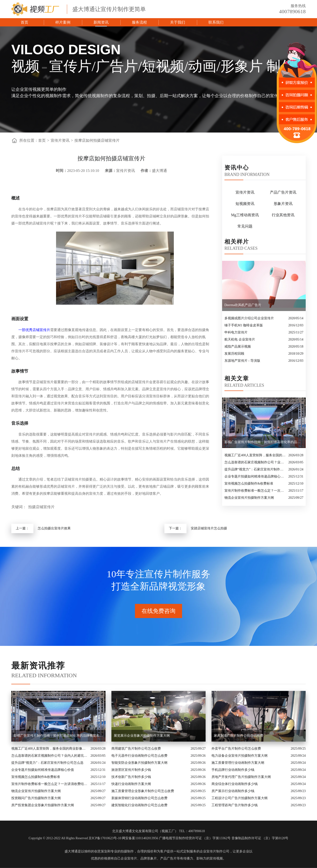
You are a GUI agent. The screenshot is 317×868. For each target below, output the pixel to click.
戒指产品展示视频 (238, 347)
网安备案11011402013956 (140, 838)
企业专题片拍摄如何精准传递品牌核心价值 (255, 476)
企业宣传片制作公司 (215, 851)
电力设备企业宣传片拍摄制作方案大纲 (240, 756)
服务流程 (139, 22)
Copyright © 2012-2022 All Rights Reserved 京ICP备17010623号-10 (75, 838)
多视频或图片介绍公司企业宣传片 (249, 318)
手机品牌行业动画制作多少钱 (233, 770)
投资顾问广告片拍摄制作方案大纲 (36, 798)
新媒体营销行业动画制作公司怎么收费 (139, 798)
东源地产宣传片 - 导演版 (242, 361)
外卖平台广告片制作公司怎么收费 (236, 749)
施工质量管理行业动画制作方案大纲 (238, 763)
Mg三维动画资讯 (245, 215)
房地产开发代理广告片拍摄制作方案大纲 (241, 777)
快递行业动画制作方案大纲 (131, 784)
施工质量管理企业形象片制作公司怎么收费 (143, 791)
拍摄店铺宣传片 (41, 507)
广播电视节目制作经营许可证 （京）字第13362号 (195, 838)
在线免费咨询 (158, 611)
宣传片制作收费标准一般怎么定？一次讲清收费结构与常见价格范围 (255, 491)
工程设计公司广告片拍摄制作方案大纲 (240, 798)
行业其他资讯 (283, 215)
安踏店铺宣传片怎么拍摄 (209, 528)
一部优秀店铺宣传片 (34, 330)
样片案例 (63, 22)
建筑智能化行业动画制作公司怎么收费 (139, 805)
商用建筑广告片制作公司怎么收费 (136, 749)
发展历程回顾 (234, 354)
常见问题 (245, 226)
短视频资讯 (245, 204)
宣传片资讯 (60, 140)
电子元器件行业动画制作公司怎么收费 (139, 756)
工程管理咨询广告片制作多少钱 (235, 805)
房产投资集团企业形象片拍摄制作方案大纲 (43, 805)
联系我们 (216, 22)
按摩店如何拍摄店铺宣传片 (97, 140)
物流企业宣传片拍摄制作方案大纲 (249, 498)
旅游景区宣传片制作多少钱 (131, 770)
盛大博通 (71, 851)
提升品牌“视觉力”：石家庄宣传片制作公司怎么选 (255, 469)
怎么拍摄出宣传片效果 (54, 528)
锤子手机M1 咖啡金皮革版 (244, 325)
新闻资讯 (101, 22)
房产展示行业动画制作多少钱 (233, 791)
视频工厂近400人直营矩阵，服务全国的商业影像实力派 (255, 455)
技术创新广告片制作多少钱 (131, 777)
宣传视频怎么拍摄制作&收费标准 (249, 484)
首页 (24, 22)
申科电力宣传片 (236, 332)
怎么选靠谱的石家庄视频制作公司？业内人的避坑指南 (255, 462)
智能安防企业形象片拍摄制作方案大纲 (139, 763)
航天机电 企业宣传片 (240, 339)
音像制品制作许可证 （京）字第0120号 (260, 838)
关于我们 (178, 22)
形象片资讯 (283, 204)
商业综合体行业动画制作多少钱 (235, 784)
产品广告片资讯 (283, 192)
